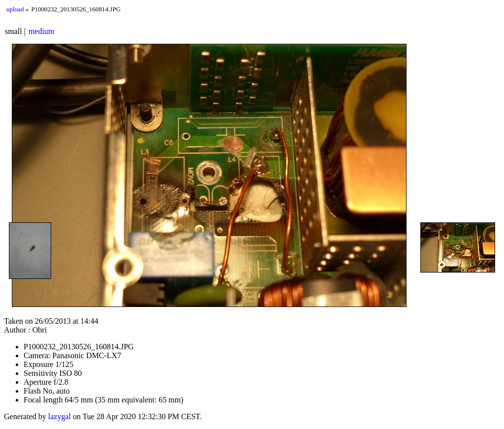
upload (15, 9)
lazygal (60, 416)
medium (41, 31)
